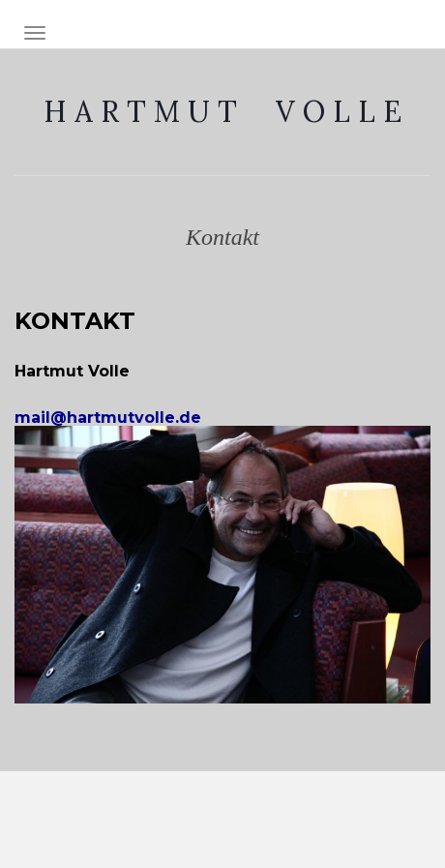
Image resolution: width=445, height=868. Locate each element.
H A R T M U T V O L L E (222, 111)
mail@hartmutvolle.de (122, 418)
